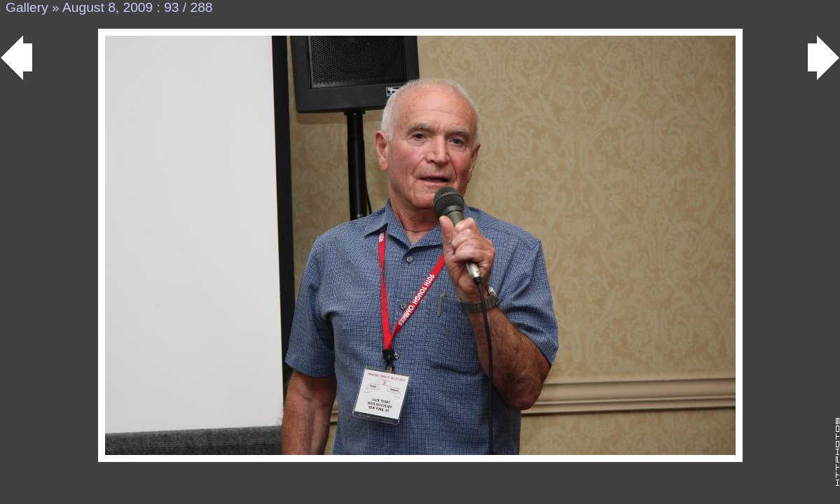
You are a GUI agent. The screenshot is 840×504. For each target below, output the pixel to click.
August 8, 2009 (108, 7)
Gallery (27, 7)
